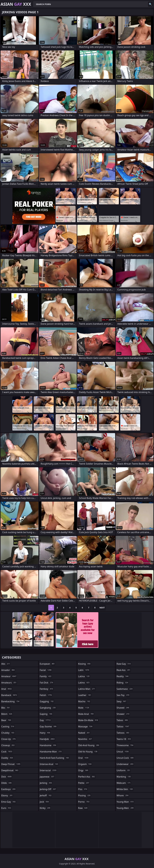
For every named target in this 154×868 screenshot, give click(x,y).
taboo (123, 720)
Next (102, 608)
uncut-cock (125, 758)
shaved (123, 708)
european (48, 664)
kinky (45, 808)
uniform (124, 770)
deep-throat (11, 764)
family (46, 676)
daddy (7, 758)
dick (7, 777)
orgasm (85, 764)
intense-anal (49, 764)
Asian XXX (16, 4)
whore (123, 795)
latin (84, 670)
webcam (124, 783)
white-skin (125, 789)
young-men (125, 808)
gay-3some (48, 726)
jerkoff (46, 795)
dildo (7, 783)
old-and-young (89, 745)
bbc (6, 708)
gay (45, 720)
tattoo (123, 726)
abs (6, 664)
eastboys (9, 789)
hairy (45, 733)
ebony (7, 795)
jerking (46, 783)
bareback (9, 695)
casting (8, 726)
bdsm (7, 714)
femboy (47, 689)
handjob (47, 739)
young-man (125, 802)
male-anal (86, 714)
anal (7, 689)
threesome (125, 745)
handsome (48, 745)
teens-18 (124, 739)
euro (6, 808)
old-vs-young (88, 752)
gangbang (48, 708)
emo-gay (9, 802)
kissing (85, 664)
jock (45, 802)
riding (123, 683)
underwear (125, 764)
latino (84, 683)
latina (84, 676)
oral (84, 758)
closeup (8, 745)
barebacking (11, 701)
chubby (8, 733)
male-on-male (88, 720)
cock (7, 752)
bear (6, 720)
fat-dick (47, 683)
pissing (85, 795)
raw (83, 808)
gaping (46, 714)
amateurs (9, 683)
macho (84, 701)
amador (8, 670)
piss (83, 789)
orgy (83, 770)
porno (84, 802)
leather (85, 695)
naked (84, 733)
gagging (47, 701)
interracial (48, 770)
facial (46, 670)
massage (86, 726)
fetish (46, 695)
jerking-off (48, 789)
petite (84, 783)
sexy (122, 701)
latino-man (87, 689)
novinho (85, 739)
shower (123, 714)
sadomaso (125, 689)
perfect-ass (87, 777)
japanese (47, 777)
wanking (124, 777)
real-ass (124, 670)
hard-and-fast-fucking (55, 758)
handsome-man (51, 752)
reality (123, 676)
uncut (123, 752)
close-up (9, 739)
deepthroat (10, 770)
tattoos (123, 733)
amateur (9, 676)
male (84, 708)
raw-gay (124, 664)
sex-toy (123, 695)
